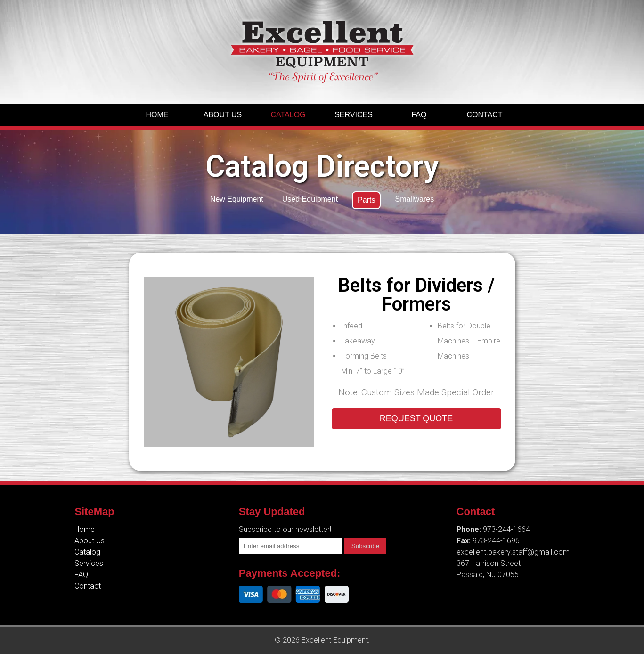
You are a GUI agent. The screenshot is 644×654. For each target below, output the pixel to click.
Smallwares (414, 199)
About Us (223, 115)
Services (354, 115)
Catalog (288, 115)
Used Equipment (310, 199)
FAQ (419, 115)
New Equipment (237, 199)
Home (157, 115)
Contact (484, 115)
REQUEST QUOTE (416, 418)
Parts (366, 200)
